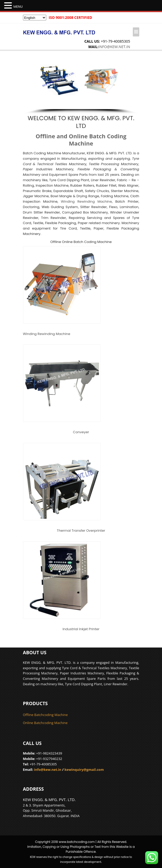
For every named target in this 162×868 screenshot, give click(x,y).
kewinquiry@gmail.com (84, 770)
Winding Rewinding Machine (86, 201)
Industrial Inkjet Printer (81, 629)
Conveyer (81, 432)
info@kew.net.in (114, 47)
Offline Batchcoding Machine (45, 715)
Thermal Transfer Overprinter (81, 531)
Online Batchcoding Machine (45, 723)
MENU (18, 7)
